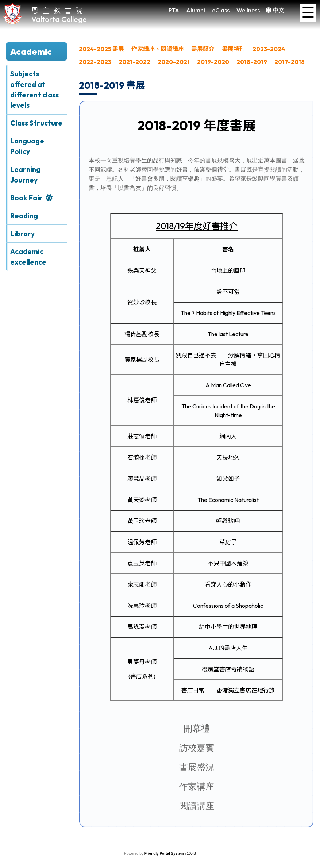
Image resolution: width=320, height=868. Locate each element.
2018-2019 (252, 62)
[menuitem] (101, 51)
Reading (24, 216)
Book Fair (26, 198)
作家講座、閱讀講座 (158, 49)
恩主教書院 (59, 10)
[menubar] (196, 57)
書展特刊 (234, 49)
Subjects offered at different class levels (34, 89)
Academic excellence (28, 257)
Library (22, 234)
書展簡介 (203, 49)
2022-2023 (95, 62)
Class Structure (36, 123)
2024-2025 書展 (101, 49)
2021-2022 (134, 62)
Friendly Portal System (165, 854)
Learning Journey (25, 175)
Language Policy (27, 146)
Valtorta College (59, 19)
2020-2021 (174, 62)
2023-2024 (269, 49)
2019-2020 (213, 62)
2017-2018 (290, 62)
